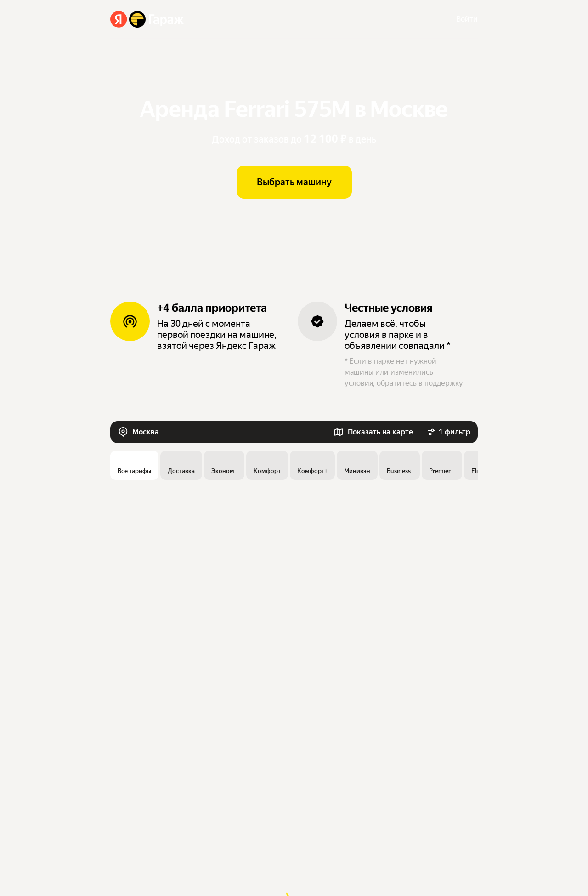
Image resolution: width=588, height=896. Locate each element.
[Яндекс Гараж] (147, 19)
